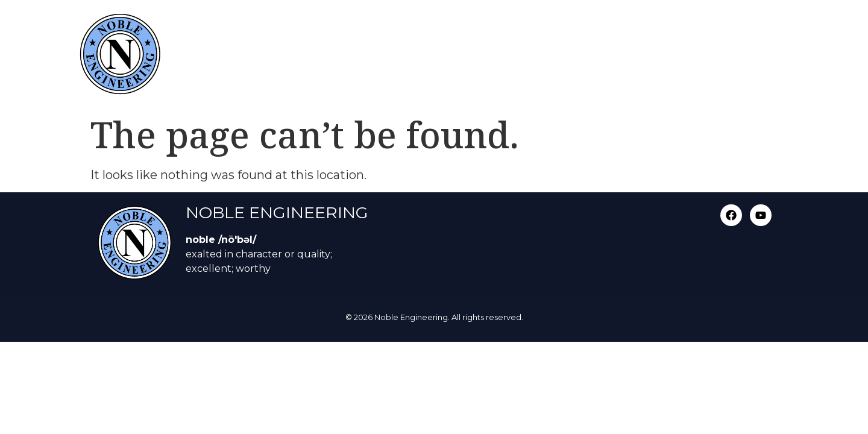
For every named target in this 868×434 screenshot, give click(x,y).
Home (401, 26)
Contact (758, 26)
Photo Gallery (593, 26)
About (520, 26)
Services (460, 26)
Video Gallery (682, 26)
